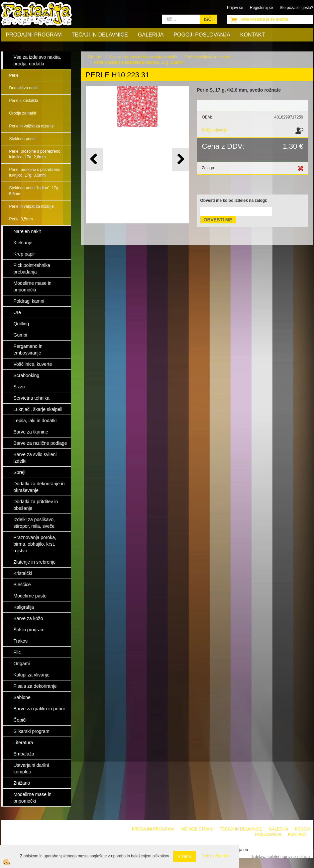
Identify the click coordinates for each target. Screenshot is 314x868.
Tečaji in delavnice (100, 35)
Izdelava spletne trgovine (274, 857)
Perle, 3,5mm (21, 219)
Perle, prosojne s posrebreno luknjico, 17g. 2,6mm (35, 154)
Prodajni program (34, 35)
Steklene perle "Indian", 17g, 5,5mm (34, 191)
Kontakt (253, 35)
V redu (184, 856)
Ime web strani (197, 829)
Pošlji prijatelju (215, 130)
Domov (95, 57)
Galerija (151, 35)
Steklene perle (22, 139)
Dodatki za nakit (23, 88)
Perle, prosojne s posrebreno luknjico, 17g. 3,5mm (35, 172)
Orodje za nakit (23, 113)
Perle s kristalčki (24, 101)
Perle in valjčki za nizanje (32, 126)
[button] (180, 159)
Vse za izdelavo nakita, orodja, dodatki (143, 57)
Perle (14, 75)
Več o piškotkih (216, 856)
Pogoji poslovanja (202, 35)
